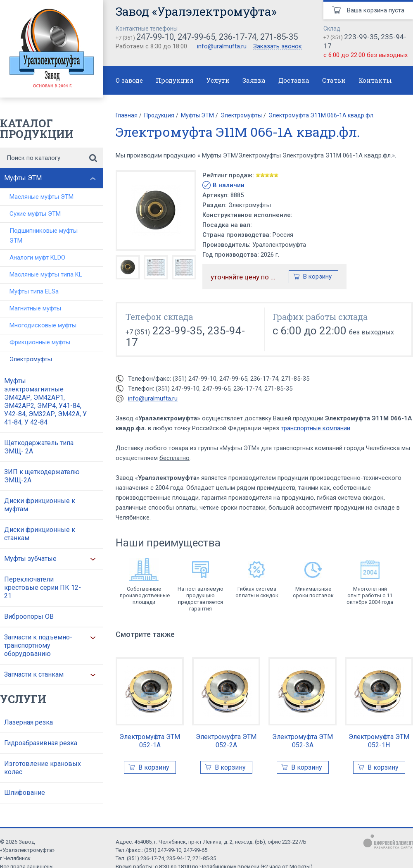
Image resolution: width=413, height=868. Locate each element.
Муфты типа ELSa (34, 291)
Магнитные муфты (35, 308)
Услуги (218, 80)
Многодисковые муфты (43, 325)
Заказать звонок (278, 47)
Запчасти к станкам (34, 674)
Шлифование (25, 793)
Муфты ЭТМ (23, 178)
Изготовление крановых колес (43, 768)
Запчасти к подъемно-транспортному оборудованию (38, 645)
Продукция (175, 80)
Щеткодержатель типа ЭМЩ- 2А (39, 447)
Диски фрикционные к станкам (40, 534)
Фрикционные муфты (40, 342)
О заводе (129, 80)
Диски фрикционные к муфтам (40, 505)
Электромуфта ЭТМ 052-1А (150, 741)
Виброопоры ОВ (29, 616)
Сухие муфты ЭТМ (35, 214)
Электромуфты (31, 359)
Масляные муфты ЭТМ (42, 197)
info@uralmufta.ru (222, 46)
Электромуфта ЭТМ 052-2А (226, 741)
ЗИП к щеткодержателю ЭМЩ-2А (42, 476)
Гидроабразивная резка (41, 743)
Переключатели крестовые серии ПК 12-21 (43, 588)
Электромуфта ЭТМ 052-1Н (379, 741)
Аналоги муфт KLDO (37, 258)
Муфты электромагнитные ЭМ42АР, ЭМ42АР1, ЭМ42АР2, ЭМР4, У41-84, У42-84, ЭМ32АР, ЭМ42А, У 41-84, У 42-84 (45, 402)
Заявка (254, 80)
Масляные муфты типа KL (46, 274)
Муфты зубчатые (30, 559)
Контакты (375, 80)
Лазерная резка (28, 722)
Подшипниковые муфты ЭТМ (44, 236)
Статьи (334, 80)
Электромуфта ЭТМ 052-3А (303, 741)
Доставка (294, 80)
